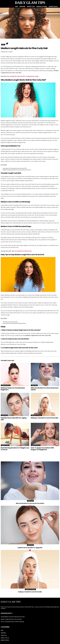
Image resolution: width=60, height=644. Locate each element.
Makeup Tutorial (42, 7)
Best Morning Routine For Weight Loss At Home (15, 449)
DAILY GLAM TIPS (30, 3)
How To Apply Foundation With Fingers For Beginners (42, 449)
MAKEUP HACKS (53, 7)
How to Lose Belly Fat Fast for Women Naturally (12, 622)
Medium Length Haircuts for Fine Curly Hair (11, 619)
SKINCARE (22, 7)
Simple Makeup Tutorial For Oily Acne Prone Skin (13, 617)
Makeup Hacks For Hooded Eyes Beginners (13, 389)
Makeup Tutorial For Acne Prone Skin (45, 418)
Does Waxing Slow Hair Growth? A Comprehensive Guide (23, 76)
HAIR (16, 7)
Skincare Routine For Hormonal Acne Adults (45, 389)
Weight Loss (31, 7)
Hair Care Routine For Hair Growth (22, 251)
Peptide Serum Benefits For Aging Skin (14, 419)
